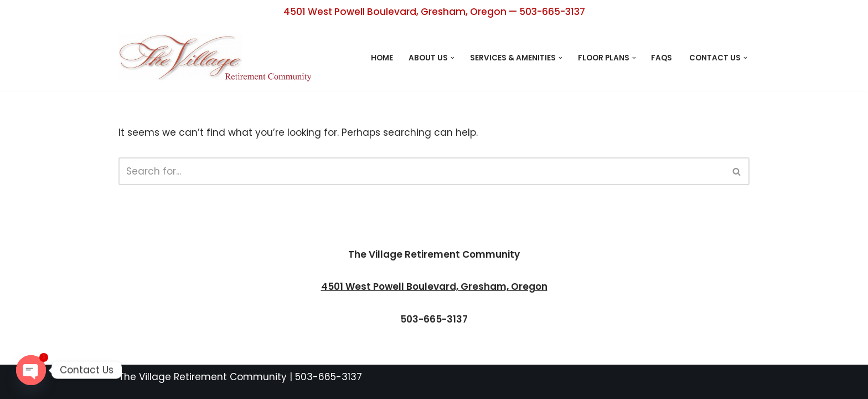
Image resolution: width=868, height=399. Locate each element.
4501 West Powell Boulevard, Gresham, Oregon (434, 287)
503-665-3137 (329, 377)
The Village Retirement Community (203, 377)
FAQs (662, 58)
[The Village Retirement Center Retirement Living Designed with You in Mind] (218, 58)
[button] (453, 58)
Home (382, 58)
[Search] (422, 171)
